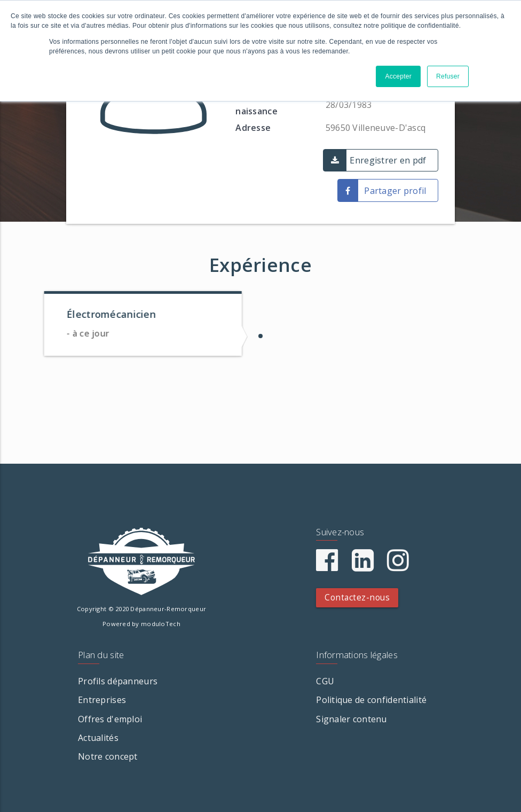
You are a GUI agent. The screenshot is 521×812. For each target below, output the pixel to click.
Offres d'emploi (110, 719)
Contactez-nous (357, 598)
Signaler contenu (351, 719)
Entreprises (102, 700)
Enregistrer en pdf (388, 160)
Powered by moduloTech (141, 624)
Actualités (98, 738)
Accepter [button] (398, 76)
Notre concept (108, 756)
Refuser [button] (448, 76)
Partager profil (395, 191)
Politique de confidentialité (371, 700)
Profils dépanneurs (118, 681)
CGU (325, 681)
